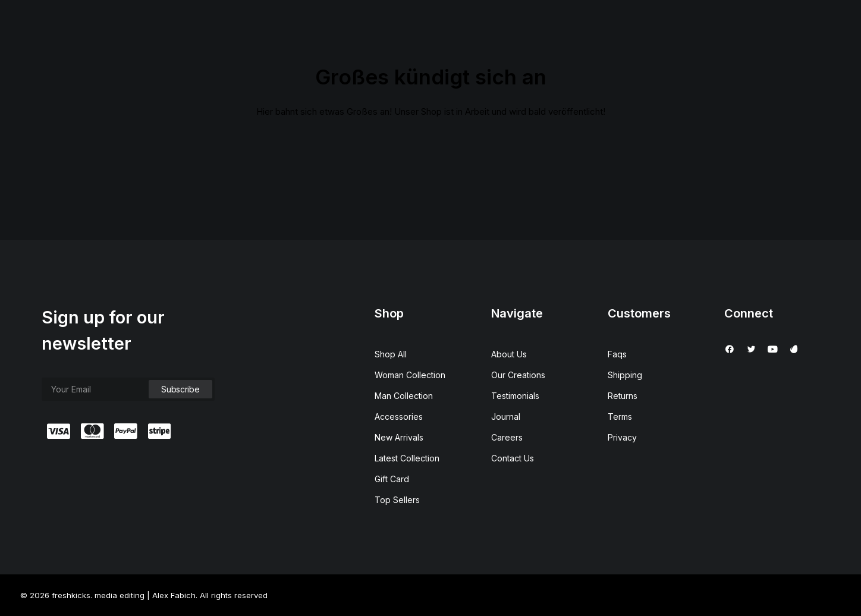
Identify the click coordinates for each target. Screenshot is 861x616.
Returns (623, 396)
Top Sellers (397, 500)
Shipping (625, 375)
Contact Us (513, 458)
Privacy (622, 437)
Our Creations (518, 375)
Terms (620, 417)
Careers (507, 437)
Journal (506, 417)
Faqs (617, 354)
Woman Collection (410, 375)
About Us (509, 354)
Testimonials (515, 396)
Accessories (399, 417)
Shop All (391, 354)
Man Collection (404, 396)
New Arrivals (399, 437)
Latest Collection (407, 458)
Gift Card (392, 479)
